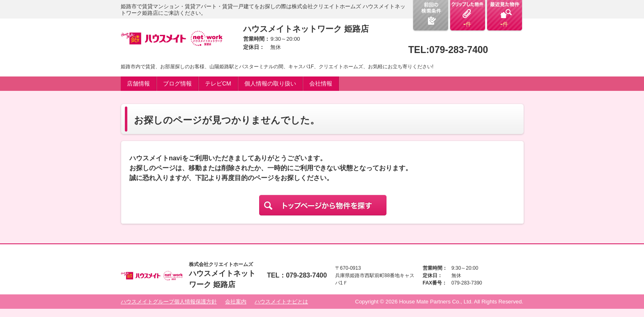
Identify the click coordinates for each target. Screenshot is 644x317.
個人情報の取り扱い (270, 83)
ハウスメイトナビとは (281, 302)
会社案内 (236, 302)
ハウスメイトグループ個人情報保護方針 (169, 302)
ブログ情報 (177, 83)
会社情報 (321, 83)
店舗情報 (138, 83)
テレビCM (218, 83)
